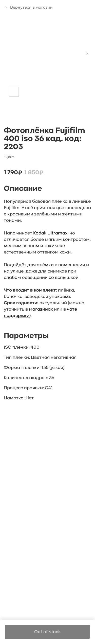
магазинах (41, 309)
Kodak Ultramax (50, 233)
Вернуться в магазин (31, 8)
